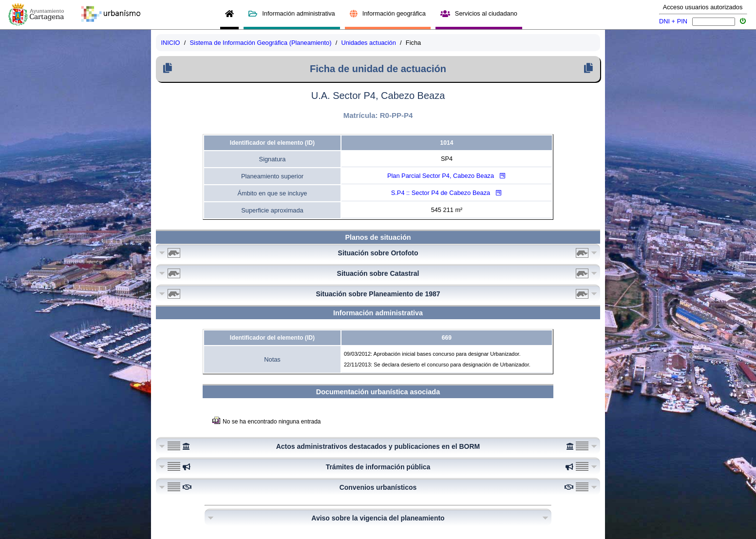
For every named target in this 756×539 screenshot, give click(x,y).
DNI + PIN (673, 21)
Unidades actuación (368, 43)
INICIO (170, 43)
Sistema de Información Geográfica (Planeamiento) (261, 43)
